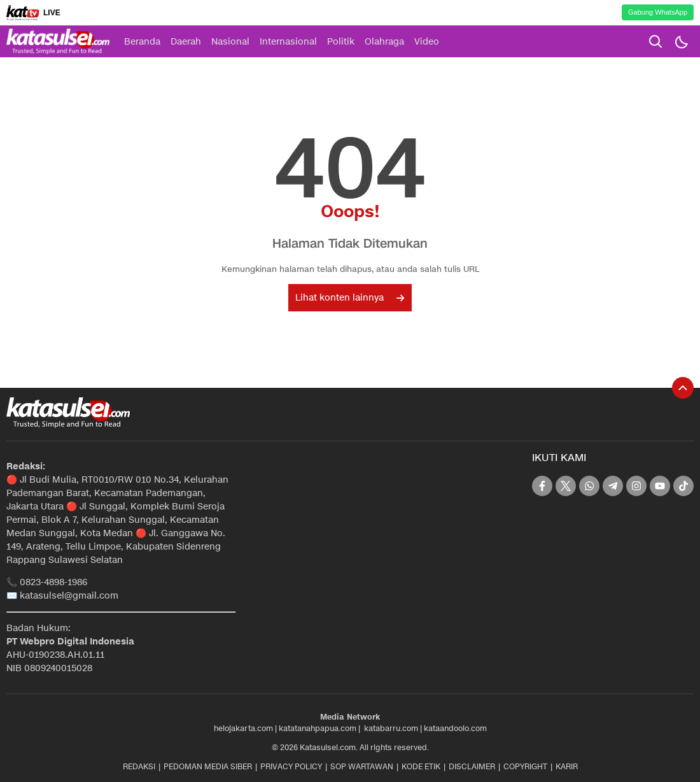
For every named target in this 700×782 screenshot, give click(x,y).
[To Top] (683, 388)
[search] (655, 41)
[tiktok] (683, 486)
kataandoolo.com (455, 728)
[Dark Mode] (681, 41)
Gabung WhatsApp (658, 12)
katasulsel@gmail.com (69, 596)
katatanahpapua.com (318, 728)
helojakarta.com (243, 728)
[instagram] (636, 486)
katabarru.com (391, 728)
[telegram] (613, 486)
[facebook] (542, 486)
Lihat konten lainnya (350, 298)
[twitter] (566, 486)
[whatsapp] (589, 486)
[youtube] (660, 486)
